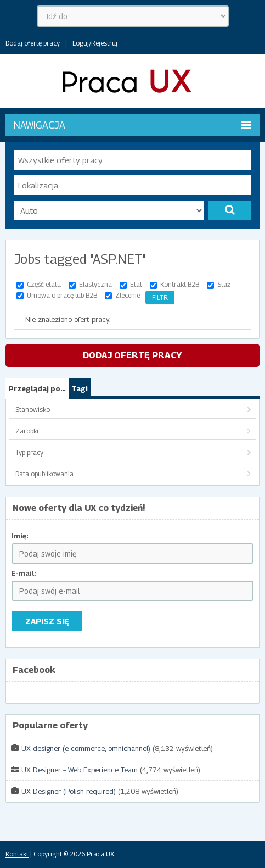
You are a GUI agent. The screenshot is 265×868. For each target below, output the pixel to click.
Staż (224, 284)
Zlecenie (128, 295)
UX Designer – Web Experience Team (80, 770)
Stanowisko (33, 410)
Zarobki (27, 431)
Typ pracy (29, 452)
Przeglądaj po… (37, 388)
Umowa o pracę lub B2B (62, 295)
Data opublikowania (44, 474)
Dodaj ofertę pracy (33, 43)
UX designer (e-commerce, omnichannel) (86, 748)
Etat (136, 284)
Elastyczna (95, 284)
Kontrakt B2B (180, 284)
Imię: (20, 536)
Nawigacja (132, 125)
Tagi (80, 388)
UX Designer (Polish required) (69, 791)
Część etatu (44, 284)
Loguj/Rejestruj (95, 43)
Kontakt (17, 854)
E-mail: (24, 573)
